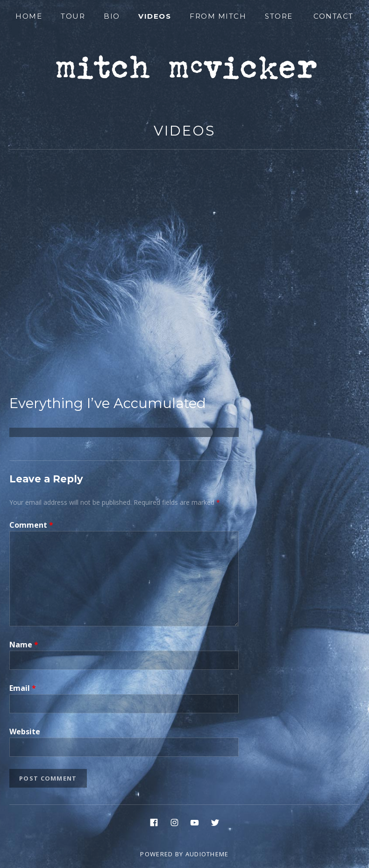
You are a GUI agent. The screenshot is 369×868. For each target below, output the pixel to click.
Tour (73, 16)
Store (279, 16)
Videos (155, 16)
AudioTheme (207, 854)
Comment (31, 525)
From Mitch (218, 16)
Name (24, 645)
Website (25, 732)
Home (29, 16)
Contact (334, 16)
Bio (112, 16)
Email (23, 688)
